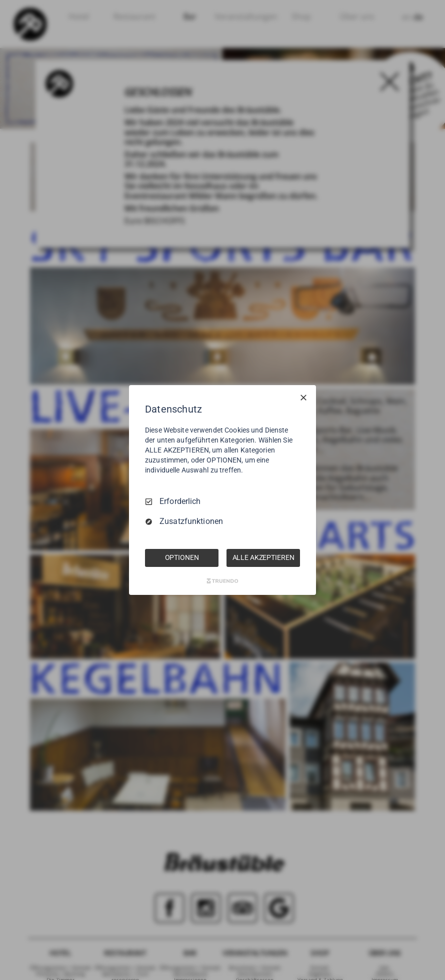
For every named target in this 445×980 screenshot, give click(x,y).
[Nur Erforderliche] (303, 398)
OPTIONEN (182, 557)
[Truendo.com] (222, 581)
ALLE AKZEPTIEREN (263, 557)
